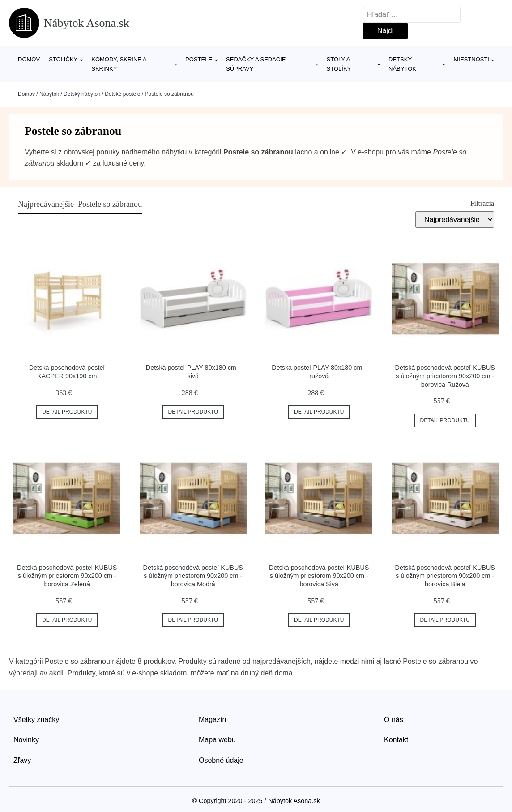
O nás (394, 720)
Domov (29, 59)
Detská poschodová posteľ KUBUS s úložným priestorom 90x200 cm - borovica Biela (445, 576)
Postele (199, 59)
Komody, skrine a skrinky (119, 64)
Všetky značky (36, 720)
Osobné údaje (221, 760)
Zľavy (22, 760)
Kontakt (396, 740)
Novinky (26, 740)
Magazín (212, 720)
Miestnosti (471, 59)
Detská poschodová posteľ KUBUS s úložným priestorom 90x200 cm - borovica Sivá (319, 576)
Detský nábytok (402, 64)
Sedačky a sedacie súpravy (256, 64)
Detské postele (122, 94)
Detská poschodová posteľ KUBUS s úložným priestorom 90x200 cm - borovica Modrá (193, 576)
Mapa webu (217, 740)
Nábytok (49, 94)
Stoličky (63, 59)
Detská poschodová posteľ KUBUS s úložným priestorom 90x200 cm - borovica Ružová (445, 376)
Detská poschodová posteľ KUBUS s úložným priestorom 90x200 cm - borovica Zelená (67, 576)
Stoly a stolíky (339, 64)
